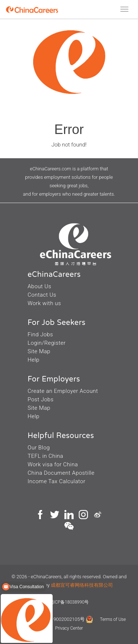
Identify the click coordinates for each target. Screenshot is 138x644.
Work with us (44, 303)
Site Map (39, 351)
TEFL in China (45, 456)
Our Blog (39, 448)
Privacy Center (69, 628)
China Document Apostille (61, 473)
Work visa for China (53, 464)
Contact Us (42, 295)
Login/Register (47, 343)
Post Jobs (41, 399)
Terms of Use (113, 619)
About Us (39, 286)
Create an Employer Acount (63, 391)
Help (33, 360)
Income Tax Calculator (56, 481)
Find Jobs (40, 334)
